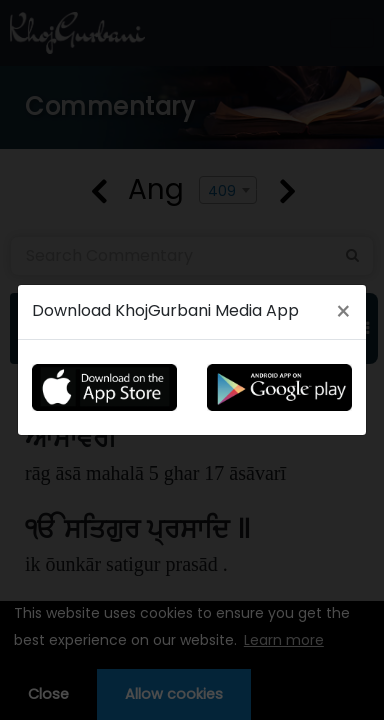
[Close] (343, 312)
